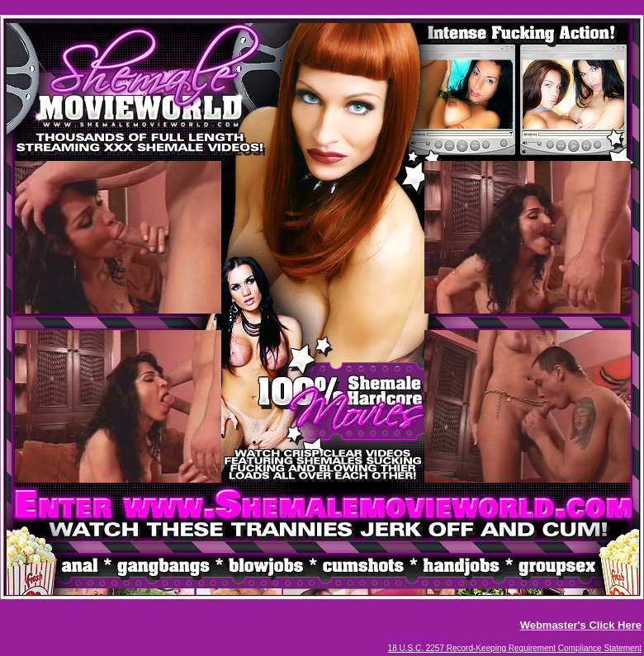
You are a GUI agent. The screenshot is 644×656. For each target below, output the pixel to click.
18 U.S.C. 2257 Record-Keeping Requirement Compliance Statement (515, 648)
